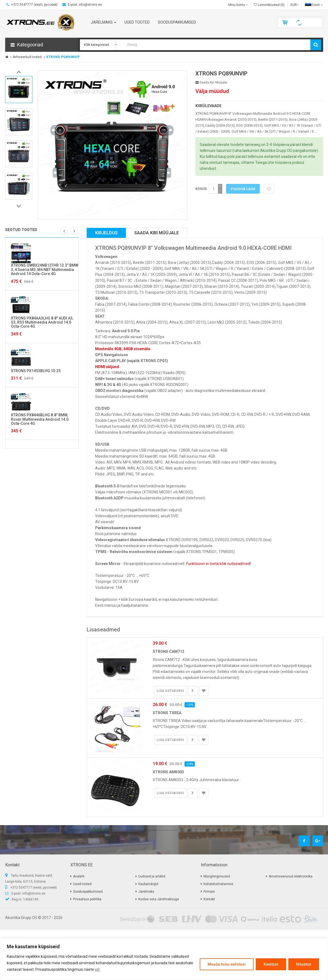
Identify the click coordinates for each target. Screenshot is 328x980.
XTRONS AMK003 (168, 772)
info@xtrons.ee (34, 893)
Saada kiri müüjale (211, 82)
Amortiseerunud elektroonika (291, 876)
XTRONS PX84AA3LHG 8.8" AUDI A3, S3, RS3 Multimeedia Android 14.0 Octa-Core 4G (42, 322)
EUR (295, 5)
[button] (42, 45)
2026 (58, 918)
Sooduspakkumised (88, 892)
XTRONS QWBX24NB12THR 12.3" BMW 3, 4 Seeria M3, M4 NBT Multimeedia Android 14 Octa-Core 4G (45, 269)
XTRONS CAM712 (168, 652)
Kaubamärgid (148, 884)
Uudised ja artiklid (152, 876)
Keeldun (271, 964)
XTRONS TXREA (167, 713)
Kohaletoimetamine (218, 884)
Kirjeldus (106, 233)
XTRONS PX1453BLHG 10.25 (36, 371)
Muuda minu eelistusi (227, 964)
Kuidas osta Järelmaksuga (159, 899)
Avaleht (79, 876)
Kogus (201, 189)
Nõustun (304, 964)
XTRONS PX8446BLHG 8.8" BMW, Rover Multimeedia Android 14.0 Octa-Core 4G (40, 419)
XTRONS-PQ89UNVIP (63, 57)
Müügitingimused (217, 876)
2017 (46, 918)
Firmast (209, 892)
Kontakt (209, 899)
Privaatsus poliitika (87, 899)
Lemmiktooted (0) (269, 5)
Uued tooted (82, 884)
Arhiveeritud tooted (27, 57)
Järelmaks (146, 892)
